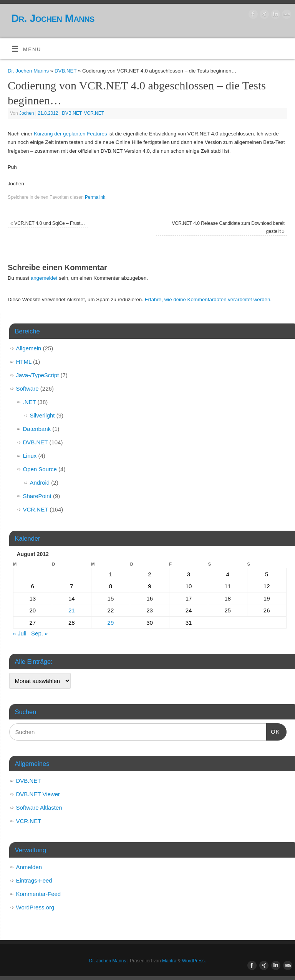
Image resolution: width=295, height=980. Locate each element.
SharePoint (37, 496)
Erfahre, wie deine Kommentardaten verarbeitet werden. (208, 299)
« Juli (20, 633)
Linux (30, 456)
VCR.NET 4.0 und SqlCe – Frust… (48, 223)
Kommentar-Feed (39, 894)
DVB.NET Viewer (38, 794)
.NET (30, 402)
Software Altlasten (39, 808)
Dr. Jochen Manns (53, 18)
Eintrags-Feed (34, 880)
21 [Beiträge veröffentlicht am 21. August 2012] (72, 610)
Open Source (40, 469)
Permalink (95, 197)
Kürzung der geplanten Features (70, 134)
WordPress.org (35, 907)
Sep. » (39, 633)
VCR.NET (94, 113)
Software (27, 389)
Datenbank (37, 429)
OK (273, 731)
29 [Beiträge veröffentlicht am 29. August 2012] (111, 623)
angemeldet (44, 278)
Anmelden (29, 867)
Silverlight (42, 415)
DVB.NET (65, 71)
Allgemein (29, 348)
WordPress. (194, 961)
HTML (24, 362)
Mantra (169, 961)
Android (40, 483)
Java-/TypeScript (38, 375)
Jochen (27, 113)
